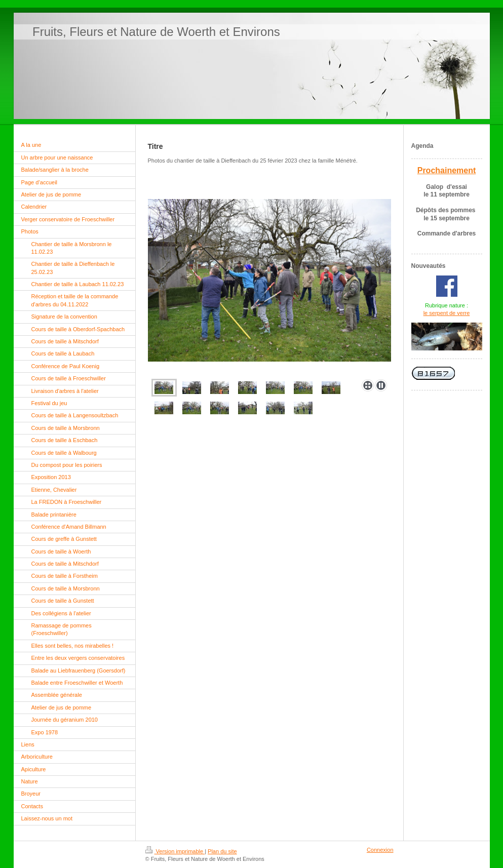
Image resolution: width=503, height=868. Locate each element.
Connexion (380, 850)
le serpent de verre (447, 313)
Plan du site (222, 851)
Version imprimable (175, 851)
